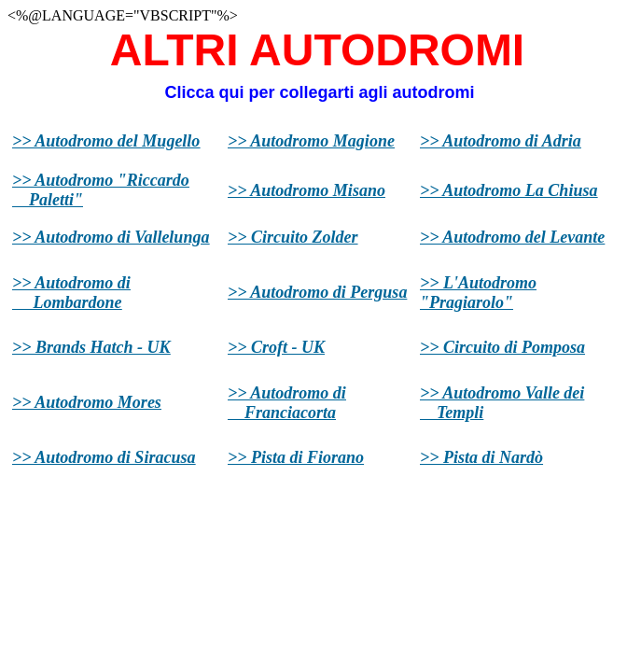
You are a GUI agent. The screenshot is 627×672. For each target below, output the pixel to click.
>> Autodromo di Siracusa (104, 457)
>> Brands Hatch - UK (91, 347)
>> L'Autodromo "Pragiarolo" (478, 293)
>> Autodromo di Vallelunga (111, 237)
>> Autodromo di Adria (501, 141)
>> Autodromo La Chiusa (509, 190)
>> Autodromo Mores (87, 402)
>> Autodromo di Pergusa (317, 292)
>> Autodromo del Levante (512, 237)
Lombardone (71, 302)
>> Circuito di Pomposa (502, 347)
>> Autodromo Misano (307, 190)
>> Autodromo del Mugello (106, 141)
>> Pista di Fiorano (296, 457)
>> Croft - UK (276, 347)
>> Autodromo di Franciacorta (287, 403)
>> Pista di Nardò (481, 457)
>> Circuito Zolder (293, 237)
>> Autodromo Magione (311, 141)
